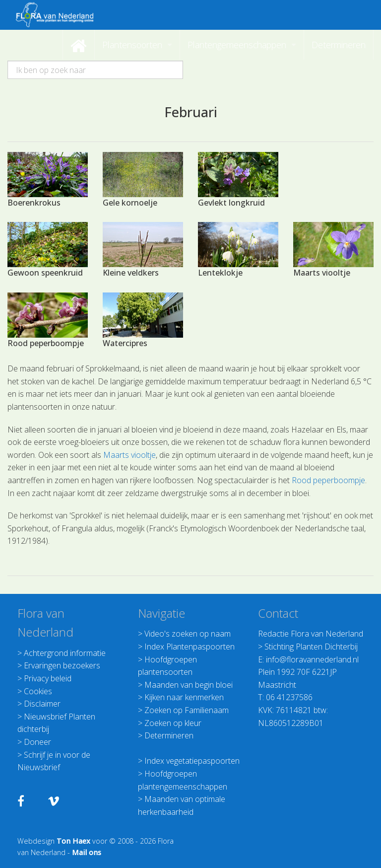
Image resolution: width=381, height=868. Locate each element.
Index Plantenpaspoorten (190, 647)
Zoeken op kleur (173, 723)
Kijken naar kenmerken (184, 697)
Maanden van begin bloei (189, 685)
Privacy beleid (48, 678)
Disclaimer (42, 704)
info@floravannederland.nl (312, 659)
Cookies (38, 691)
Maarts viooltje (129, 455)
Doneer (37, 742)
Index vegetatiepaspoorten (192, 761)
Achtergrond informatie (65, 653)
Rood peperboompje (328, 480)
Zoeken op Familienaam (187, 710)
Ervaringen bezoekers (62, 665)
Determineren (169, 735)
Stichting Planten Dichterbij (311, 647)
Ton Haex (73, 841)
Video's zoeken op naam (188, 634)
